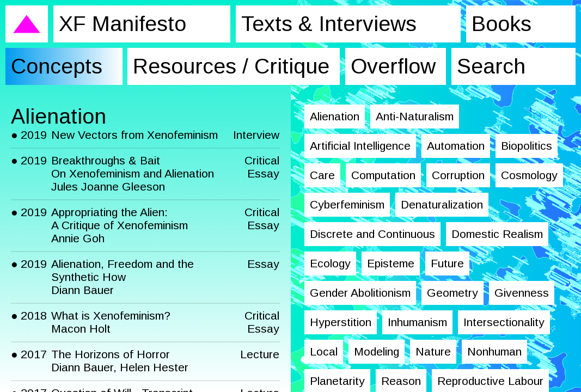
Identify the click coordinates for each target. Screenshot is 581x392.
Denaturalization (442, 204)
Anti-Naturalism (415, 116)
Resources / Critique (231, 66)
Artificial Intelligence (360, 146)
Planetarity (337, 381)
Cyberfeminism (347, 204)
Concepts (57, 66)
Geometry (452, 293)
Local (324, 351)
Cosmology (529, 175)
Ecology (330, 263)
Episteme (391, 263)
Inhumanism (417, 322)
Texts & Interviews (329, 24)
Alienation (335, 116)
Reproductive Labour (490, 381)
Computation (383, 175)
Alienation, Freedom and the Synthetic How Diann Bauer (123, 277)
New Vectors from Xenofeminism (134, 135)
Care (322, 175)
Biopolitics (527, 146)
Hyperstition (341, 322)
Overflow (393, 66)
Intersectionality (504, 322)
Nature (433, 351)
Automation (456, 146)
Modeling (377, 351)
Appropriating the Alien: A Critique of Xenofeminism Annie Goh (120, 225)
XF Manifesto (123, 24)
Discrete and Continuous (372, 234)
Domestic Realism (497, 234)
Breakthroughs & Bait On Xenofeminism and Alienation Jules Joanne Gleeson (133, 173)
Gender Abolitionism (360, 293)
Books (502, 24)
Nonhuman (494, 351)
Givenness (522, 293)
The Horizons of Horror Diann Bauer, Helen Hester (120, 361)
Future (447, 263)
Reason (401, 381)
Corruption (458, 175)
